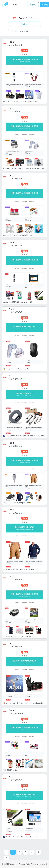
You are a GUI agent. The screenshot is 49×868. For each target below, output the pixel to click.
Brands (16, 4)
